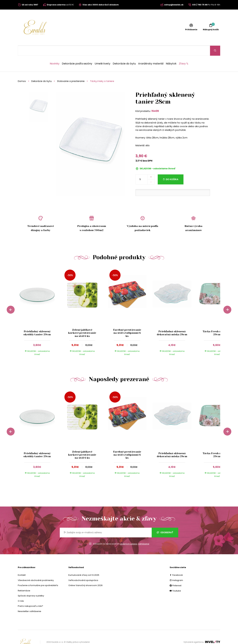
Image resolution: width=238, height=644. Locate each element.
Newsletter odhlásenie (29, 601)
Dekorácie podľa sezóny (77, 54)
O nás (21, 591)
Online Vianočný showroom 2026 (85, 575)
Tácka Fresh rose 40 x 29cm (217, 323)
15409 (155, 101)
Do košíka (172, 169)
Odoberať (165, 522)
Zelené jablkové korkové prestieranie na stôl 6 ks (82, 323)
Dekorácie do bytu (124, 54)
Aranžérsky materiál (151, 54)
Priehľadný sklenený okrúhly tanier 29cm (37, 323)
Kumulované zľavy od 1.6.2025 (84, 565)
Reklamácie (24, 581)
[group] (40, 304)
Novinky (55, 54)
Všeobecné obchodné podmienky (36, 570)
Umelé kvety (102, 54)
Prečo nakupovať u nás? (30, 596)
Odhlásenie (144, 534)
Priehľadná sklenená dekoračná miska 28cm (172, 323)
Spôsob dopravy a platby (31, 586)
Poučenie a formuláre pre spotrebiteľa (38, 575)
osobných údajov (129, 534)
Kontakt (22, 565)
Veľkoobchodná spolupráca (83, 570)
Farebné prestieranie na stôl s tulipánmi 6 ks (127, 323)
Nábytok (171, 54)
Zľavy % (184, 54)
